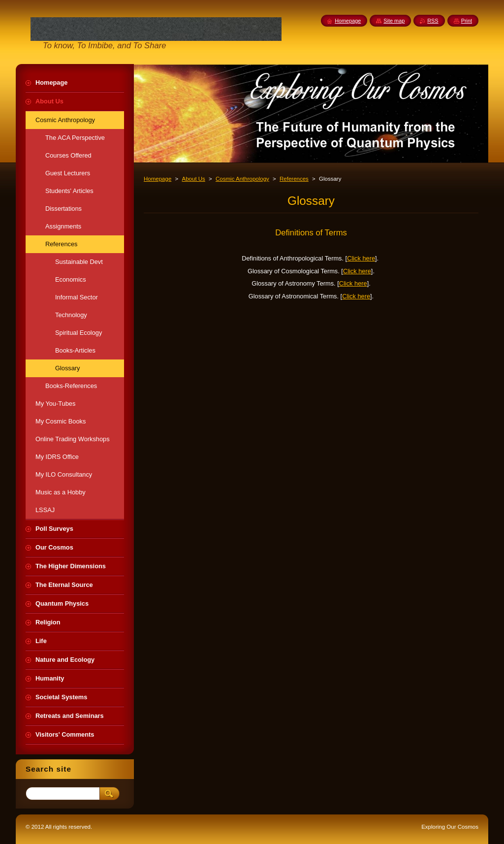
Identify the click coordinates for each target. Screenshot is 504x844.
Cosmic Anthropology (242, 179)
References (294, 179)
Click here (361, 258)
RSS (433, 21)
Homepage (157, 179)
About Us (193, 179)
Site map (394, 21)
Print (467, 21)
